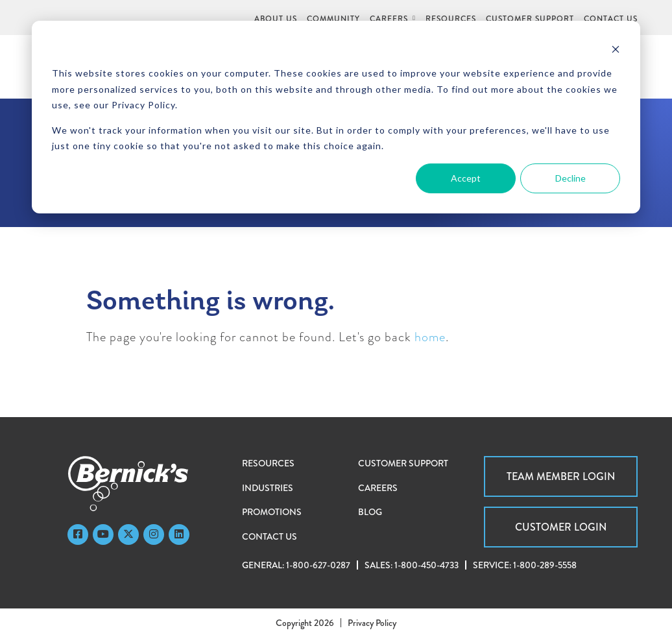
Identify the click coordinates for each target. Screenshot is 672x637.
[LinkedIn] (179, 535)
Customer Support (403, 463)
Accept (466, 178)
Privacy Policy (372, 623)
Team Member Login (561, 476)
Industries (268, 488)
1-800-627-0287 (318, 565)
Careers (378, 488)
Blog (370, 512)
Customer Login (561, 527)
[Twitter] (128, 535)
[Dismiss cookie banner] (616, 49)
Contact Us (270, 536)
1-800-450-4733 (426, 565)
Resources (268, 463)
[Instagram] (154, 535)
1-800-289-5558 (545, 565)
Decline (570, 178)
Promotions (272, 512)
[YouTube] (103, 535)
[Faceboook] (78, 535)
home (430, 337)
